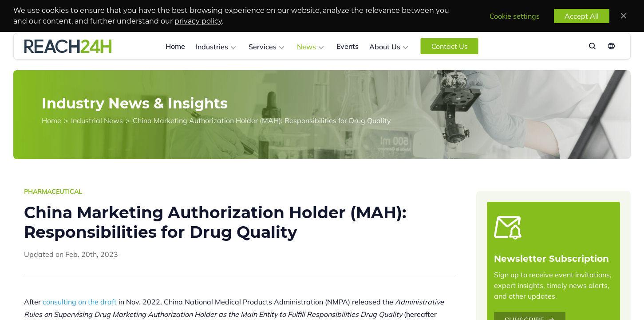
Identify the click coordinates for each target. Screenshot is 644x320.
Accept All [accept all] (582, 16)
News (306, 47)
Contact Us (450, 46)
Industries (212, 47)
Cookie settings (515, 16)
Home (175, 46)
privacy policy (198, 21)
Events (348, 46)
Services (263, 47)
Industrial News (97, 120)
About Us (385, 47)
